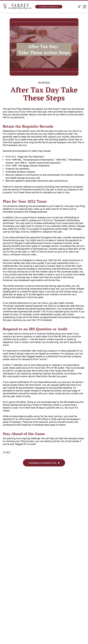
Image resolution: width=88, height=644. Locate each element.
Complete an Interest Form (49, 7)
